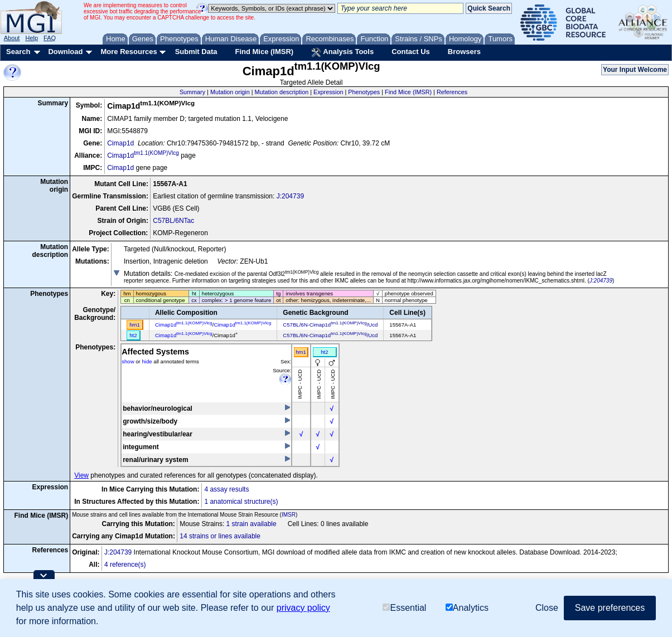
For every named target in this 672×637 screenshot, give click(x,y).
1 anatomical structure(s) (241, 502)
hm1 (301, 352)
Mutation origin (230, 92)
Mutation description (282, 92)
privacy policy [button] (303, 608)
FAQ (50, 38)
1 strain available (252, 524)
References (452, 92)
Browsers (464, 52)
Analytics (467, 608)
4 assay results (226, 489)
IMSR (289, 515)
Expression (328, 92)
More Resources (129, 52)
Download (65, 52)
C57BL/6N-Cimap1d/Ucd (330, 325)
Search (18, 52)
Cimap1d (120, 143)
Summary (192, 92)
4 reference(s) (125, 565)
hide (147, 361)
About (12, 38)
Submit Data (196, 52)
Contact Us (411, 52)
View (81, 475)
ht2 (324, 352)
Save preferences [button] (610, 608)
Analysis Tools (342, 52)
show (128, 361)
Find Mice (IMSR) (264, 52)
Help (32, 38)
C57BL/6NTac (173, 221)
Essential (404, 608)
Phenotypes (364, 92)
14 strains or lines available (220, 536)
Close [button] (547, 608)
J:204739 (290, 196)
